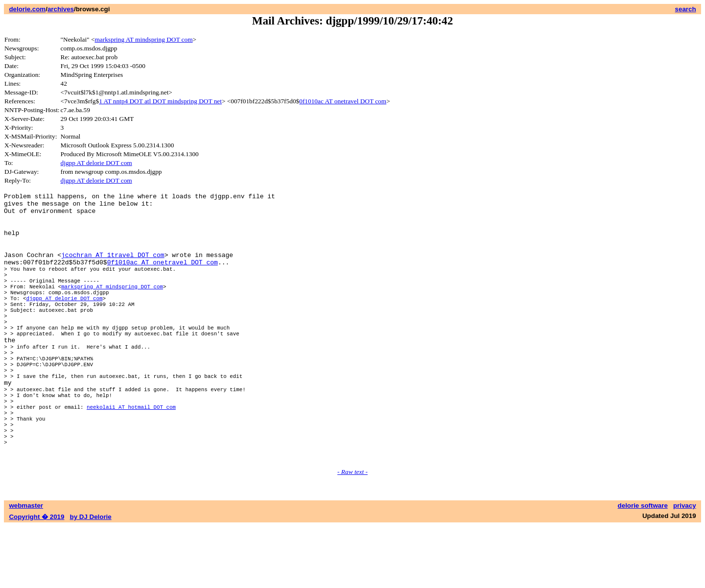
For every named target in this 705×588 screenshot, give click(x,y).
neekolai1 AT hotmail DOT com (131, 457)
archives (61, 9)
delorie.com (27, 9)
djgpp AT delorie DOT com (96, 163)
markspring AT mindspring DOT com (143, 39)
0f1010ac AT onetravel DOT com (343, 101)
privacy (685, 567)
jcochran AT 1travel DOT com (113, 268)
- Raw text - (352, 533)
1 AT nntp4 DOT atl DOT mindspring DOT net (160, 101)
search (686, 9)
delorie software (643, 567)
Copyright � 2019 (36, 578)
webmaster (26, 567)
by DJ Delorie (91, 578)
